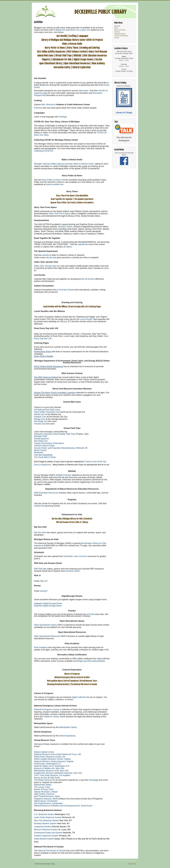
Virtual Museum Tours (88, 681)
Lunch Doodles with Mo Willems (55, 307)
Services (117, 32)
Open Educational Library (51, 63)
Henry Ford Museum (98, 52)
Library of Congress (72, 674)
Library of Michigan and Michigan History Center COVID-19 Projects (72, 40)
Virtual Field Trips (63, 56)
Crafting (73, 36)
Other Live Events (69, 203)
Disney (85, 522)
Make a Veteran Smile (72, 44)
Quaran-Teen (56, 203)
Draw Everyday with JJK (78, 307)
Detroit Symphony (71, 681)
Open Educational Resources (77, 63)
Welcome (117, 26)
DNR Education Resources (95, 56)
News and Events (120, 30)
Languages (83, 36)
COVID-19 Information (121, 36)
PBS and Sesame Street (65, 522)
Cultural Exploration (81, 67)
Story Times (72, 48)
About (116, 28)
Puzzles (99, 59)
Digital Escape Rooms (83, 59)
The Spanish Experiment (84, 199)
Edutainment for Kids (62, 59)
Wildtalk (77, 56)
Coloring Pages (95, 307)
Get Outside (62, 36)
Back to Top (132, 864)
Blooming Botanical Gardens (58, 684)
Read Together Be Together (62, 199)
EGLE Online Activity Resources (51, 52)
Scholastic (88, 519)
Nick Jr (79, 522)
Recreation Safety (62, 67)
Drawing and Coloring (90, 48)
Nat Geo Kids (57, 519)
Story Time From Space (65, 196)
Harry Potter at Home (55, 48)
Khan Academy (98, 63)
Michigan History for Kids (73, 519)
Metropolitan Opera (55, 681)
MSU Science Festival (77, 52)
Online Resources (120, 34)
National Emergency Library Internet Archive (72, 677)
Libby (98, 182)
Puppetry (46, 59)
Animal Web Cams (45, 56)
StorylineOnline (82, 196)
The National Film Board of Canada (84, 684)
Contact (117, 38)
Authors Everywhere (85, 203)
